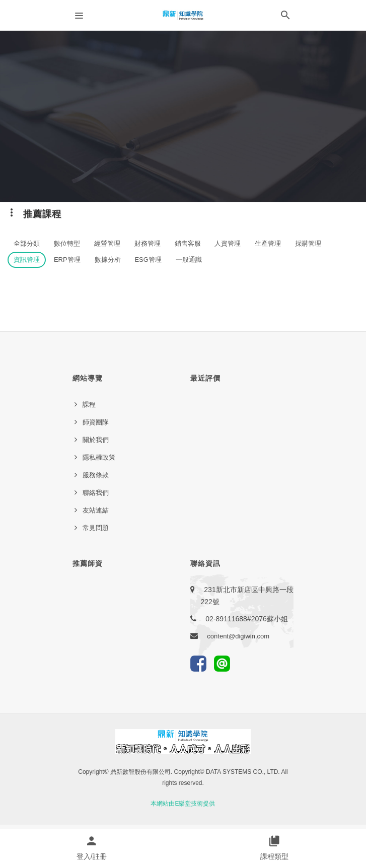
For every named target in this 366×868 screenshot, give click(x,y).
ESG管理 (148, 260)
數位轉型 (67, 243)
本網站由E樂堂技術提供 (183, 804)
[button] (285, 17)
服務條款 (96, 475)
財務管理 (148, 243)
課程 (89, 405)
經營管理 (107, 243)
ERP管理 (67, 260)
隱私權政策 (99, 457)
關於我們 (96, 440)
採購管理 (308, 243)
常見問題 (96, 528)
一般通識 (189, 260)
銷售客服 (188, 243)
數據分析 (108, 260)
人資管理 (228, 243)
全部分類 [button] (27, 243)
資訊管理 (27, 260)
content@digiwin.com (238, 636)
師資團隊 (96, 422)
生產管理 (268, 243)
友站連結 (96, 510)
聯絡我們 (96, 493)
